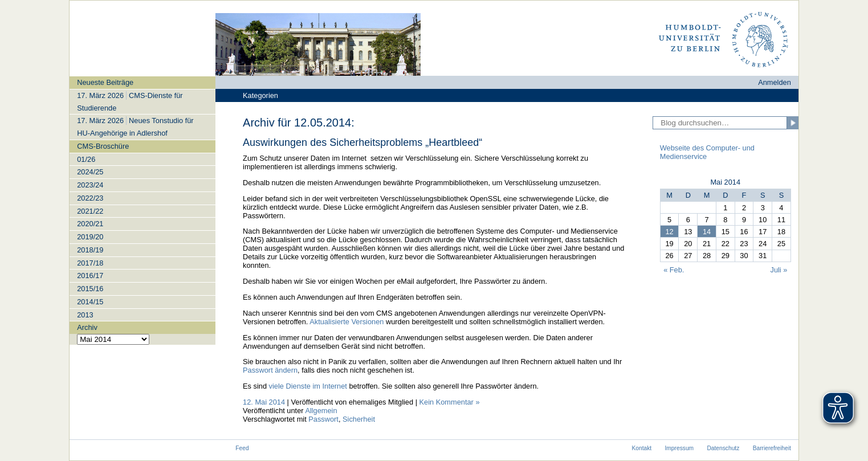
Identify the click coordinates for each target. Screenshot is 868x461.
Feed (242, 448)
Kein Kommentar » (450, 402)
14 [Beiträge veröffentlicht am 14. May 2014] (707, 232)
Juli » (779, 270)
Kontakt (641, 448)
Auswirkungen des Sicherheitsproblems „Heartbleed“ (362, 142)
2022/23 (90, 198)
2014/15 (90, 302)
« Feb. (674, 270)
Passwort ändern (270, 370)
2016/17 (90, 276)
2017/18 (90, 263)
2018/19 (90, 250)
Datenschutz (723, 448)
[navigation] (142, 210)
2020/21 (90, 224)
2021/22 (90, 211)
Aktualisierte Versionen (347, 322)
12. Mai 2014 (264, 402)
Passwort (323, 419)
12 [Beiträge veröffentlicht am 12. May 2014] (669, 232)
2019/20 (90, 237)
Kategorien (260, 95)
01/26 (86, 159)
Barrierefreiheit (772, 448)
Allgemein (321, 411)
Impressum (680, 448)
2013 (85, 315)
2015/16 (90, 289)
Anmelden (775, 82)
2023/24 (90, 185)
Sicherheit (359, 419)
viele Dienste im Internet (308, 386)
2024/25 (90, 172)
